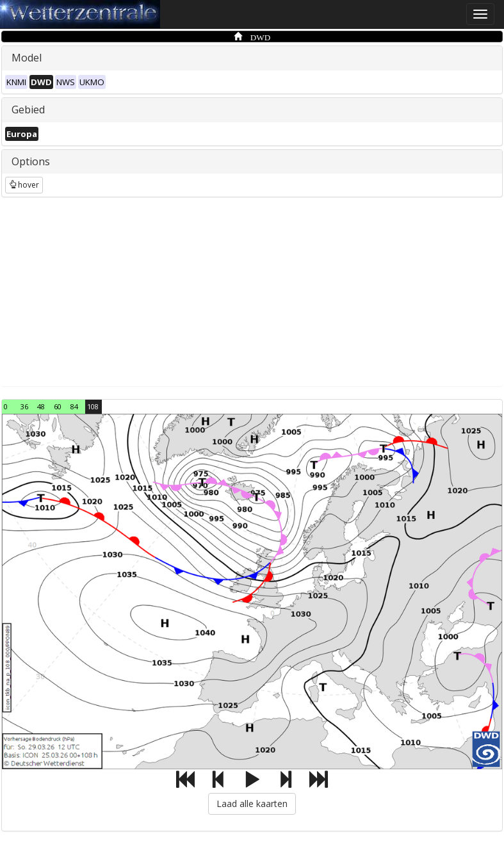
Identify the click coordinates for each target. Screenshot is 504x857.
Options (31, 161)
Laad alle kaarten (252, 804)
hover (24, 185)
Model (27, 58)
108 (93, 406)
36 (24, 406)
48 (41, 406)
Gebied (28, 110)
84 (74, 406)
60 (58, 406)
